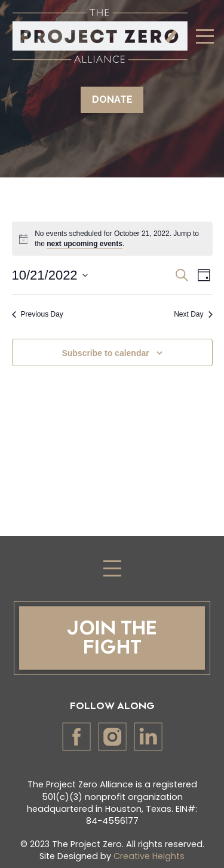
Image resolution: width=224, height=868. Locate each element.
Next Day (193, 314)
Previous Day (38, 314)
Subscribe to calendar (105, 353)
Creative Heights (149, 856)
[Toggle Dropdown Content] (205, 36)
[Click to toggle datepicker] (50, 275)
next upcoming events (85, 244)
